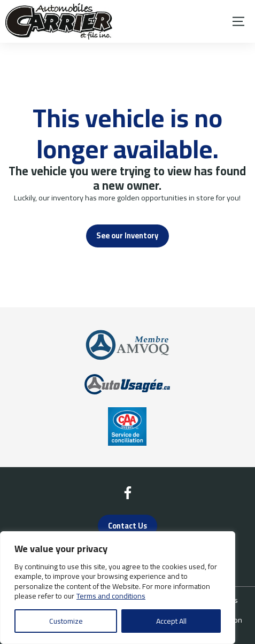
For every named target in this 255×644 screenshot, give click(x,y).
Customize (66, 621)
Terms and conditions (111, 596)
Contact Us (127, 526)
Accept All (171, 621)
